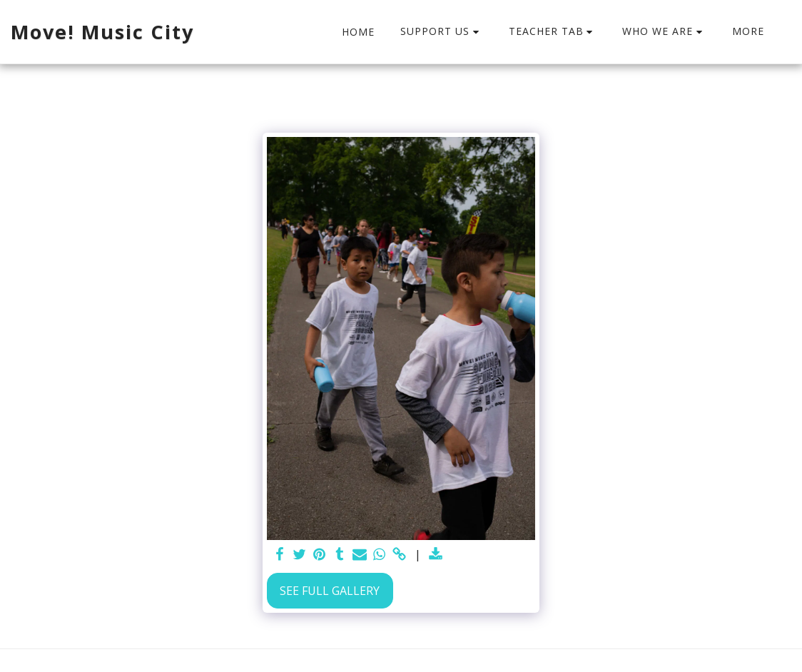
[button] (442, 32)
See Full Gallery (330, 591)
